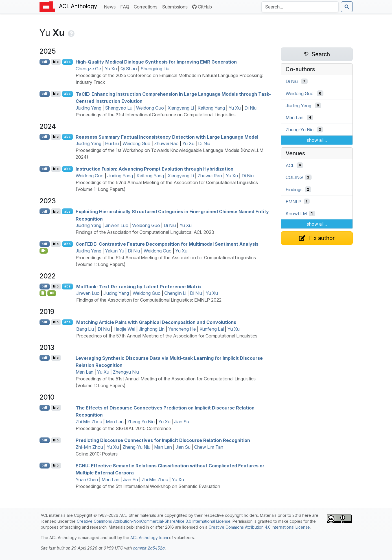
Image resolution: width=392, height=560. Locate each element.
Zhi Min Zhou (89, 422)
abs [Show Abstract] (67, 62)
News (111, 6)
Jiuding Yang (88, 108)
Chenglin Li (175, 293)
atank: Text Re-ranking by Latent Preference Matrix (139, 286)
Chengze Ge (88, 69)
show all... (317, 140)
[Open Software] (43, 293)
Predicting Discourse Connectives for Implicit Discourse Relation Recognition (163, 440)
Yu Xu (111, 69)
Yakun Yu (115, 251)
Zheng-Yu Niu (136, 447)
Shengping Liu (155, 69)
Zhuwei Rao (166, 143)
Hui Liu (112, 143)
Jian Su (182, 422)
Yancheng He (182, 329)
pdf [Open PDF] (44, 62)
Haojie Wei (124, 329)
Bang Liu (85, 329)
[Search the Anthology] (300, 7)
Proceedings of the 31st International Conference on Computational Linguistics (156, 115)
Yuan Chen (87, 480)
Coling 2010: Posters (97, 454)
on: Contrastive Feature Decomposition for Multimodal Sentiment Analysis (167, 244)
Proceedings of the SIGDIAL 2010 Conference (123, 428)
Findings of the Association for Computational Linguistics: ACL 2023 (145, 232)
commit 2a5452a (149, 548)
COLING (294, 177)
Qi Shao (129, 69)
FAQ (126, 6)
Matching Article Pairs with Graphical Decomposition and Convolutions (156, 322)
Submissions (176, 6)
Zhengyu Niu (126, 372)
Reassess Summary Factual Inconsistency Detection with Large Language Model (167, 137)
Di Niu (250, 108)
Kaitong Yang (211, 108)
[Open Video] (44, 251)
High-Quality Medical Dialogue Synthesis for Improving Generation (156, 62)
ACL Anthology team (149, 538)
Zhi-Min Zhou (89, 447)
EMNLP (294, 201)
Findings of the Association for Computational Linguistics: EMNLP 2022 (149, 300)
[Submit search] (347, 7)
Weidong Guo (150, 108)
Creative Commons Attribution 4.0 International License (259, 527)
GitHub (202, 7)
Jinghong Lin (152, 329)
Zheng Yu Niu (141, 422)
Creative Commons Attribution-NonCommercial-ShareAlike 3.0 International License (154, 521)
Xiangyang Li (181, 108)
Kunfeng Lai (212, 329)
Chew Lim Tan (209, 447)
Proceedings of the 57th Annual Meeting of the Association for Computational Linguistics (167, 336)
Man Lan (85, 372)
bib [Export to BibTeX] (56, 62)
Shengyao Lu (119, 108)
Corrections (147, 6)
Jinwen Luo (117, 225)
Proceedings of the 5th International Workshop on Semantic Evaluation (148, 486)
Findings (294, 189)
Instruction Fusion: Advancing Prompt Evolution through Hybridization (155, 169)
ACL (290, 165)
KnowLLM (296, 213)
